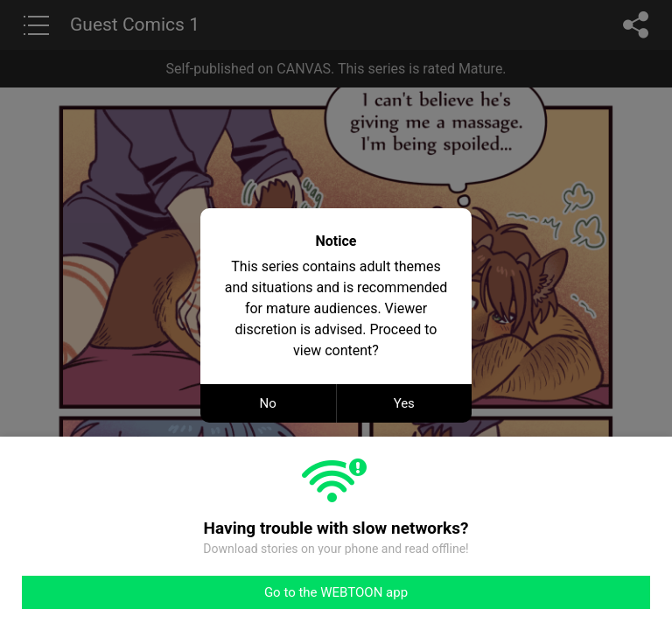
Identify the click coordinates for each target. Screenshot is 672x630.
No (268, 403)
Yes (404, 403)
